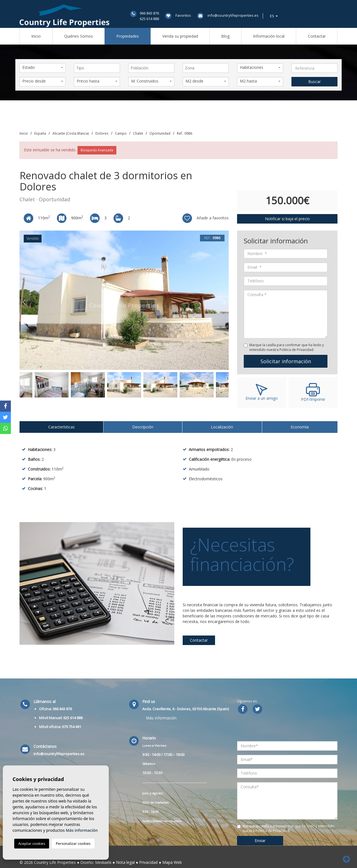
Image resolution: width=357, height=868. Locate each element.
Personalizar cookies (73, 843)
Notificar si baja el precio (287, 219)
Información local (269, 36)
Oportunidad (160, 133)
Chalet (138, 133)
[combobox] (97, 68)
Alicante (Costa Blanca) (71, 133)
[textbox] (98, 68)
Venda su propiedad (180, 36)
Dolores (102, 133)
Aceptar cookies (32, 843)
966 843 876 (149, 13)
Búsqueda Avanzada (97, 150)
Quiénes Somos (79, 36)
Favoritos (183, 15)
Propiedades (128, 36)
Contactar (317, 36)
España (40, 133)
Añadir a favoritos (205, 218)
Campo (121, 133)
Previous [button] (24, 300)
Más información (161, 718)
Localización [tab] (222, 427)
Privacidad (148, 862)
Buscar (314, 82)
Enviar (260, 841)
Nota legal (125, 862)
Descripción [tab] (143, 427)
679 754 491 (72, 727)
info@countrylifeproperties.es (233, 15)
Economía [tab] (300, 427)
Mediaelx (103, 862)
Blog (225, 36)
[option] (124, 300)
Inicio (36, 36)
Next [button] (225, 300)
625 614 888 (149, 19)
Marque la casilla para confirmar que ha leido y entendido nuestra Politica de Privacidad (287, 347)
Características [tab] (61, 427)
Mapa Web (172, 862)
